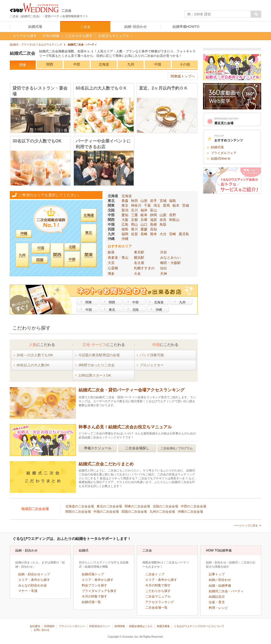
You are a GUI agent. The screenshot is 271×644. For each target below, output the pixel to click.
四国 (111, 229)
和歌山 (174, 220)
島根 (153, 224)
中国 (158, 64)
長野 (173, 215)
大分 (163, 234)
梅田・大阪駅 (170, 263)
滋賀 (153, 220)
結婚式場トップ (93, 574)
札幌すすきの (144, 268)
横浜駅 (139, 258)
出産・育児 (217, 602)
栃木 (176, 205)
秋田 (134, 201)
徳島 (125, 229)
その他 (185, 64)
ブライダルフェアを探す (99, 591)
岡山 (134, 224)
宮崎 (173, 234)
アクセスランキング (160, 602)
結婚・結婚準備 (220, 586)
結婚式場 (217, 147)
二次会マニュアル (158, 596)
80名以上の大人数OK (33, 365)
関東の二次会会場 (137, 506)
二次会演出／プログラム (177, 448)
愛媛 (144, 229)
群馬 (166, 205)
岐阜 (144, 215)
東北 (111, 201)
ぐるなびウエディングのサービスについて (199, 626)
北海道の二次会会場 (80, 506)
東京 (125, 205)
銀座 (111, 252)
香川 (134, 229)
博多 (111, 274)
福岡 (125, 234)
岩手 (153, 201)
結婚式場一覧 (91, 602)
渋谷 (164, 252)
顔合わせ (225, 580)
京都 (134, 220)
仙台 (164, 268)
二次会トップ (155, 574)
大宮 (111, 263)
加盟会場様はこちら (141, 626)
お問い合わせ (42, 630)
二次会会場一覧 (156, 608)
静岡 (153, 215)
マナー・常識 (28, 591)
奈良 (163, 220)
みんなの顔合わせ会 (33, 585)
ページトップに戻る (246, 525)
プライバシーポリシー (72, 626)
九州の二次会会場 (162, 512)
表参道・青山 (118, 258)
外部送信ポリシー (100, 626)
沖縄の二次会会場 (190, 512)
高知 (153, 229)
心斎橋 (113, 268)
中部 (77, 64)
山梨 (163, 215)
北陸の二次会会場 (165, 506)
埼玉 (157, 205)
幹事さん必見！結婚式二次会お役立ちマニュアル (125, 427)
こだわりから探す (158, 591)
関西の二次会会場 (78, 512)
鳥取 (163, 224)
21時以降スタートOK (95, 375)
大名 (137, 274)
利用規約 (49, 626)
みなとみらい (170, 258)
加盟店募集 (163, 626)
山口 (144, 224)
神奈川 (136, 205)
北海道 (104, 64)
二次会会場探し (137, 448)
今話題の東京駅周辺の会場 (99, 355)
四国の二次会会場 (134, 512)
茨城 (186, 205)
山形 (144, 201)
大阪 (125, 220)
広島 (125, 224)
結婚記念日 (217, 597)
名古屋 (139, 263)
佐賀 (134, 234)
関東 (23, 65)
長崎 (144, 234)
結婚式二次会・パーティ (226, 591)
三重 (134, 215)
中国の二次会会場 (106, 512)
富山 (153, 210)
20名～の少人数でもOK (35, 355)
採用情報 (120, 626)
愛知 (125, 215)
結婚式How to (221, 159)
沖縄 (111, 239)
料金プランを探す (94, 585)
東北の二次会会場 (109, 506)
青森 (125, 201)
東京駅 (139, 252)
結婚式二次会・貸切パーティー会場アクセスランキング (132, 390)
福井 (144, 210)
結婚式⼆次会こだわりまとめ (106, 464)
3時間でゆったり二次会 (96, 365)
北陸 (111, 210)
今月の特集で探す (94, 596)
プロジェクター (152, 365)
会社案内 (35, 626)
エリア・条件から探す (34, 580)
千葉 (147, 205)
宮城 (163, 201)
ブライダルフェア (224, 153)
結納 (212, 580)
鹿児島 (184, 234)
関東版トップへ (183, 76)
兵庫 (144, 220)
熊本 (153, 234)
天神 (164, 274)
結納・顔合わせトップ (34, 574)
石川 (134, 210)
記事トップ (217, 574)
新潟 (125, 210)
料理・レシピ (218, 608)
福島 (173, 201)
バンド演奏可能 (152, 355)
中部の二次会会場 (193, 506)
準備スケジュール (98, 448)
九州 (131, 64)
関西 (50, 64)
